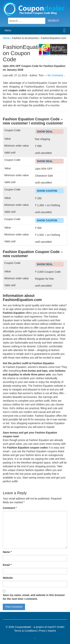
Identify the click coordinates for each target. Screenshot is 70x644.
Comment (10, 508)
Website (8, 578)
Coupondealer (23, 627)
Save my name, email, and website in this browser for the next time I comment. (34, 597)
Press (42, 631)
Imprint (52, 631)
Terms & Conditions (25, 631)
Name (7, 552)
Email (7, 565)
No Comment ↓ (56, 75)
